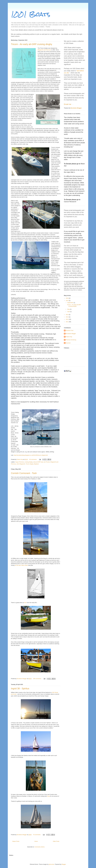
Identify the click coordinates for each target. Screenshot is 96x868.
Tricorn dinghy (29, 464)
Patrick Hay (69, 337)
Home (36, 841)
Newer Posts (16, 841)
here (25, 603)
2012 (67, 319)
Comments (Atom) (40, 847)
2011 (67, 322)
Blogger (64, 864)
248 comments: (37, 679)
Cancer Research (70, 202)
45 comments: (33, 459)
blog (49, 796)
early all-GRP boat (38, 462)
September (70, 303)
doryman (68, 343)
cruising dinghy (29, 462)
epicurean (52, 864)
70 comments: (37, 835)
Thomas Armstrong (71, 340)
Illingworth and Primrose (44, 50)
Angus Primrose (19, 462)
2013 (67, 317)
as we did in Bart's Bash (22, 565)
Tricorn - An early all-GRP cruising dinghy (32, 44)
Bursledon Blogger (76, 108)
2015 (67, 301)
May (69, 309)
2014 (67, 315)
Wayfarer (36, 464)
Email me (68, 104)
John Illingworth (21, 464)
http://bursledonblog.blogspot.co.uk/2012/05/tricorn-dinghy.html (31, 455)
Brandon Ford (70, 330)
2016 (67, 298)
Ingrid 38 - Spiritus (20, 688)
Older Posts (56, 841)
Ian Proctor (47, 462)
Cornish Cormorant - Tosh (24, 473)
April (69, 312)
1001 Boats (31, 14)
